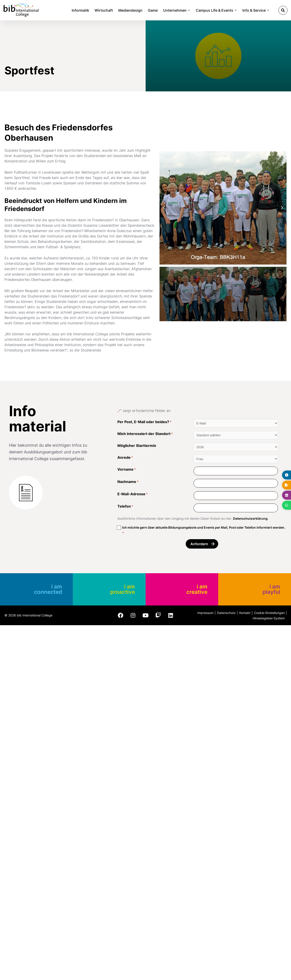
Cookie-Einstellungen (269, 613)
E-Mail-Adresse (133, 496)
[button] (283, 10)
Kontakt (245, 613)
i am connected (48, 589)
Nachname (128, 483)
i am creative (197, 589)
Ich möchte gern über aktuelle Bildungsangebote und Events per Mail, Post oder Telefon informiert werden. (204, 531)
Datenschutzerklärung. (251, 518)
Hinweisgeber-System (269, 618)
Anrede (125, 459)
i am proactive (123, 589)
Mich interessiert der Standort (145, 435)
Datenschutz (226, 613)
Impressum (205, 613)
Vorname (127, 471)
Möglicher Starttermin (137, 446)
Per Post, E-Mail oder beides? (144, 423)
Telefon (125, 508)
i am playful (271, 589)
